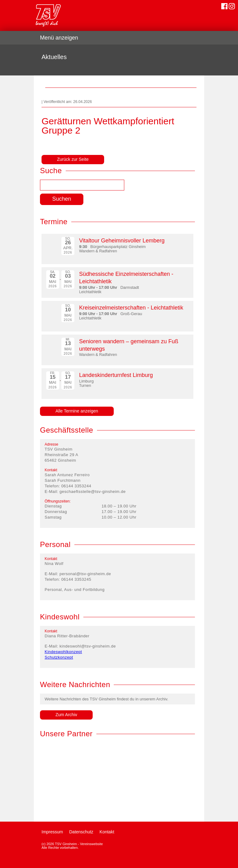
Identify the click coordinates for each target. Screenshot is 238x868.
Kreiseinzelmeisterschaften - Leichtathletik (131, 308)
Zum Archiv (66, 715)
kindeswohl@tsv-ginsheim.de (88, 646)
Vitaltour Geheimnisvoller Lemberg (122, 241)
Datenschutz (81, 832)
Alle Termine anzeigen (77, 411)
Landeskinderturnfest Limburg (116, 375)
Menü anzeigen (59, 38)
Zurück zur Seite (73, 159)
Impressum (52, 832)
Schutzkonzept (59, 657)
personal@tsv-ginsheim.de (85, 574)
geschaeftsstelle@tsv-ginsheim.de (93, 492)
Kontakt (107, 832)
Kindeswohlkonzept (63, 652)
